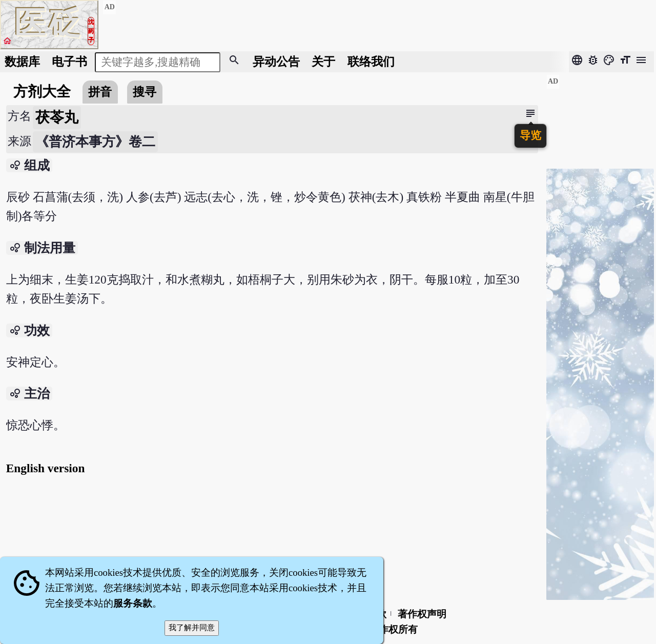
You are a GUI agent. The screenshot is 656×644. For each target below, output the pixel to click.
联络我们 (371, 62)
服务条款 (133, 603)
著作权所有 (393, 629)
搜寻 (145, 92)
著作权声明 (422, 614)
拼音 (100, 92)
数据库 (22, 62)
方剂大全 (42, 92)
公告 (276, 62)
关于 (323, 62)
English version (46, 468)
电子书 (69, 62)
